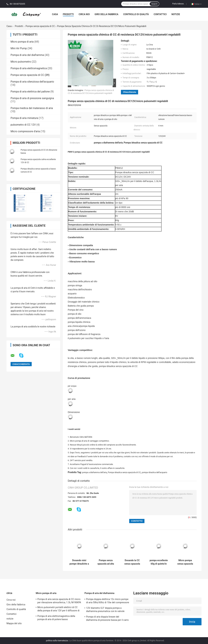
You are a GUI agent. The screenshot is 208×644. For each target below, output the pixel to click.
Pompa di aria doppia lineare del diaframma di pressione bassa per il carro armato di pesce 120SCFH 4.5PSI (107, 619)
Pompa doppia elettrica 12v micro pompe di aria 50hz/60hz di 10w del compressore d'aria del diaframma (108, 601)
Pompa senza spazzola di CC (40, 26)
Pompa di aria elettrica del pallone (30, 92)
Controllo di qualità (136, 14)
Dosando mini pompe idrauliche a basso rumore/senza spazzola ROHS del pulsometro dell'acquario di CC (79, 562)
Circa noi (84, 14)
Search (154, 4)
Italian (198, 4)
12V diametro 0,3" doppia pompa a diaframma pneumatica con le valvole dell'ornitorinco (105, 610)
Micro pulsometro (21, 62)
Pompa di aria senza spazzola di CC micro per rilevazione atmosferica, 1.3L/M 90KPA (59, 601)
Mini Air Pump (19, 48)
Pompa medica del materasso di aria (32, 108)
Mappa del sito (14, 623)
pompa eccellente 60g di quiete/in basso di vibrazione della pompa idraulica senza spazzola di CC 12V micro (159, 562)
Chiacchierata (130, 92)
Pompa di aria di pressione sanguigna (32, 98)
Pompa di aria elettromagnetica (29, 68)
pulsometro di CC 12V (23, 125)
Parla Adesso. (178, 4)
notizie (176, 14)
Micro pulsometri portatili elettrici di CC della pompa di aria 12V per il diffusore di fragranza (58, 609)
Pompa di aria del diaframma (27, 55)
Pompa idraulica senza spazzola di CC (124, 472)
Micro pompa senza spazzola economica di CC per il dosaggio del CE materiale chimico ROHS (185, 562)
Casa (55, 14)
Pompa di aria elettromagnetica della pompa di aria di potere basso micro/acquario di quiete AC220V (56, 618)
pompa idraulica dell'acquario (155, 472)
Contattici (160, 14)
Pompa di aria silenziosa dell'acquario (32, 82)
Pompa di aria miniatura (24, 118)
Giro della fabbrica (106, 14)
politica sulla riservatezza (57, 641)
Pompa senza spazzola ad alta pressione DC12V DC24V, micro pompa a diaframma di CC (106, 562)
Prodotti (68, 14)
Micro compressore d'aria (25, 131)
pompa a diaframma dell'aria (94, 472)
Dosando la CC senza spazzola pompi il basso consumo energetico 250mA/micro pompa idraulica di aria (132, 562)
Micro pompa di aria (22, 42)
